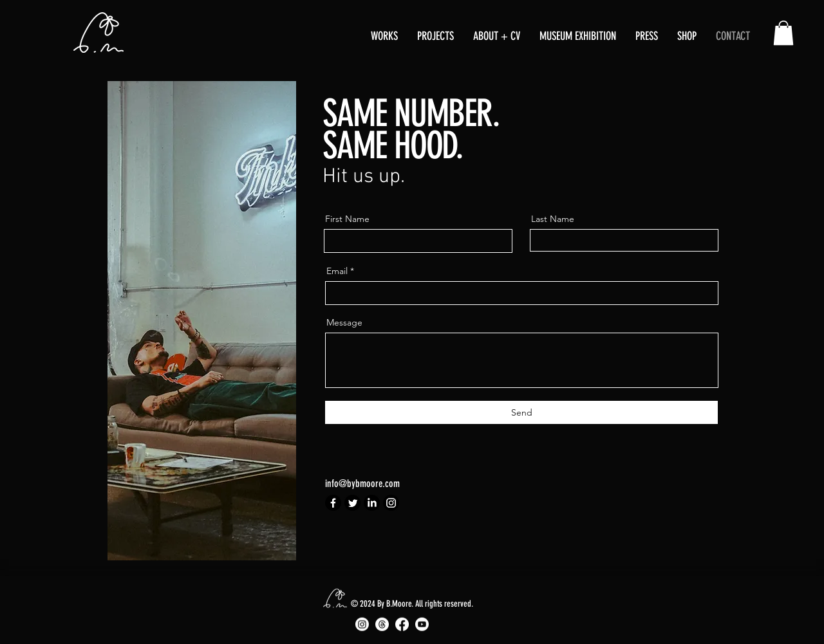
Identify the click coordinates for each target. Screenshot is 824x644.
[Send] (521, 412)
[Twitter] (352, 503)
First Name (347, 219)
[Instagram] (391, 503)
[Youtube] (422, 624)
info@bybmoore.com (362, 483)
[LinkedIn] (372, 503)
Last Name (553, 219)
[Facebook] (333, 503)
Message (344, 322)
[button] (384, 36)
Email (337, 271)
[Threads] (382, 624)
